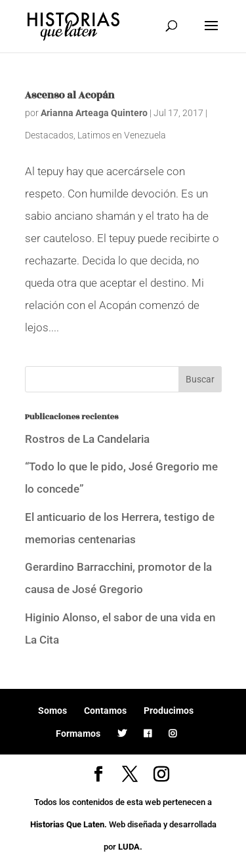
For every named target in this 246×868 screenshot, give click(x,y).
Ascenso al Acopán (70, 95)
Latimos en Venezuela (122, 135)
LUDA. (130, 847)
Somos (52, 711)
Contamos (105, 711)
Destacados (49, 135)
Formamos (78, 734)
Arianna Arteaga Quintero (94, 113)
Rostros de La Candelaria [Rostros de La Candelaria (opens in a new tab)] (87, 439)
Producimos (169, 711)
